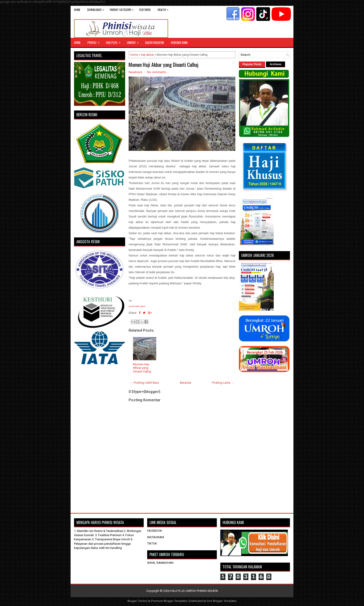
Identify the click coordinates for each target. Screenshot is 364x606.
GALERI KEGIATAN (154, 42)
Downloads (97, 9)
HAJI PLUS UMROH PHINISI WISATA (194, 591)
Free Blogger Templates (222, 601)
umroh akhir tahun (137, 306)
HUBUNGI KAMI (179, 42)
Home (77, 10)
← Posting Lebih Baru (144, 383)
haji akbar (147, 55)
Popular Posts (252, 64)
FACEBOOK (155, 531)
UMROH (134, 41)
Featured (145, 10)
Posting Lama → (223, 383)
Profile (95, 41)
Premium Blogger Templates (169, 601)
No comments (156, 72)
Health (164, 9)
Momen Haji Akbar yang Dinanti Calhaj (164, 65)
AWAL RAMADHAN (160, 563)
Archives (276, 64)
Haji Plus (115, 41)
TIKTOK (152, 543)
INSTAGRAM (156, 537)
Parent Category (123, 9)
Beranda (185, 383)
